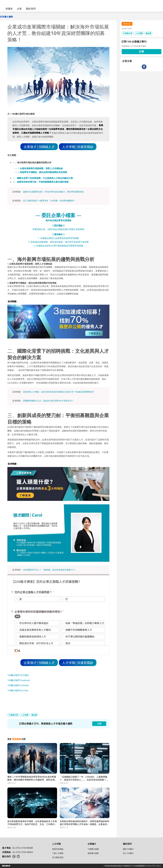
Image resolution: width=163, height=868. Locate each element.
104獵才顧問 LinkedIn (18, 685)
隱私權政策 (6, 866)
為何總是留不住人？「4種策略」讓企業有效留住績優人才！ (50, 570)
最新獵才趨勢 (93, 853)
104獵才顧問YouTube (18, 690)
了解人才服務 (58, 853)
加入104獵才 (128, 853)
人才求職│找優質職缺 (78, 147)
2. (43, 172)
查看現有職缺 (58, 849)
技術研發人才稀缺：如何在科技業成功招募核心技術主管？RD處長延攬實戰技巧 (59, 392)
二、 (43, 178)
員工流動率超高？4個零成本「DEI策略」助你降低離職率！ (49, 201)
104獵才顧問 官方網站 (18, 675)
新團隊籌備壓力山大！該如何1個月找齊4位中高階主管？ (48, 401)
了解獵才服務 (93, 849)
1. (40, 168)
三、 (41, 182)
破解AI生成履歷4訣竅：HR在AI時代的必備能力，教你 (47, 192)
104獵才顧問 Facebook (19, 680)
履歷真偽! (79, 192)
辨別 (73, 192)
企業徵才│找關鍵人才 (39, 147)
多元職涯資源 (58, 857)
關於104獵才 (128, 849)
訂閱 (142, 51)
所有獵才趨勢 (6, 17)
